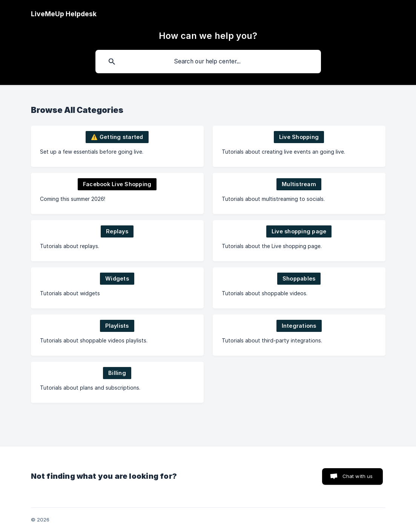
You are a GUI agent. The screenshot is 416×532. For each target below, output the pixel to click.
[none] (64, 14)
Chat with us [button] (358, 476)
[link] (117, 146)
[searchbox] (208, 62)
